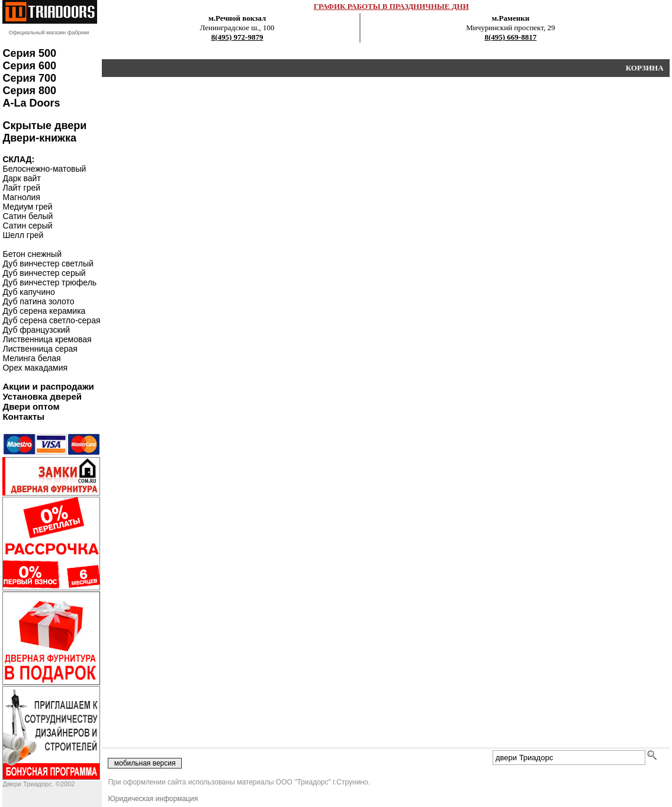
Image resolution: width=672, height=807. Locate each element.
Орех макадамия (35, 368)
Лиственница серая (40, 349)
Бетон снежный (32, 254)
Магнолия (21, 197)
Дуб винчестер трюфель (49, 282)
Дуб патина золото (38, 301)
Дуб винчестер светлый (48, 263)
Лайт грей (21, 188)
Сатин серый (27, 226)
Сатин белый (28, 216)
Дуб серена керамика (44, 311)
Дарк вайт (21, 178)
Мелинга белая (31, 358)
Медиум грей (27, 207)
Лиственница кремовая (47, 339)
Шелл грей (23, 235)
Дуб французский (36, 330)
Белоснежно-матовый (44, 169)
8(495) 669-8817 (510, 37)
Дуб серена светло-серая (51, 320)
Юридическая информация (153, 799)
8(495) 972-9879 (237, 37)
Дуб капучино (28, 292)
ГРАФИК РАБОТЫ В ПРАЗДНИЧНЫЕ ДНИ (391, 6)
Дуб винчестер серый (44, 273)
